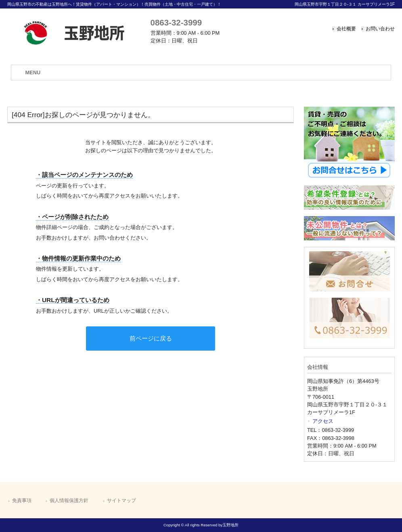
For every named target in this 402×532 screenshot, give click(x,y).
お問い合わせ (380, 29)
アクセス (323, 421)
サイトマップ (121, 500)
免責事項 (22, 500)
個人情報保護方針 (69, 500)
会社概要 (346, 29)
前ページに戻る (151, 338)
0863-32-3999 (176, 22)
